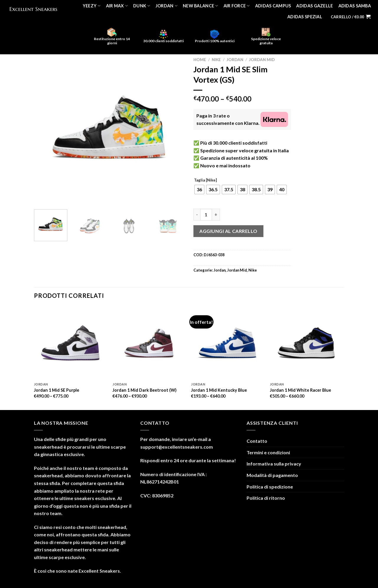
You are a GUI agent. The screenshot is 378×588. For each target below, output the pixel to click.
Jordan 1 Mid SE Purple (57, 390)
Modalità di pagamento (272, 475)
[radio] (199, 190)
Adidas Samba (355, 6)
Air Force (237, 6)
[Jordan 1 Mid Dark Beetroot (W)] (149, 343)
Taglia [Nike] (205, 180)
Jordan (167, 6)
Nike (216, 60)
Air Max (117, 6)
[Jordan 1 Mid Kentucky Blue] (228, 343)
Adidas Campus (273, 6)
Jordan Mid (262, 60)
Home (200, 60)
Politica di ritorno (266, 498)
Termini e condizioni (268, 452)
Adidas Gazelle (315, 6)
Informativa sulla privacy (274, 464)
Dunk (142, 6)
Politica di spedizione (270, 487)
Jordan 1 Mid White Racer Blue (300, 390)
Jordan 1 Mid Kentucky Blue (219, 390)
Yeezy (92, 6)
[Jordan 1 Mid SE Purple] (70, 343)
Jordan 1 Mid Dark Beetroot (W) (145, 390)
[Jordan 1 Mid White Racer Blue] (306, 343)
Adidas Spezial (305, 17)
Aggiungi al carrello (228, 231)
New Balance (201, 6)
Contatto (257, 441)
